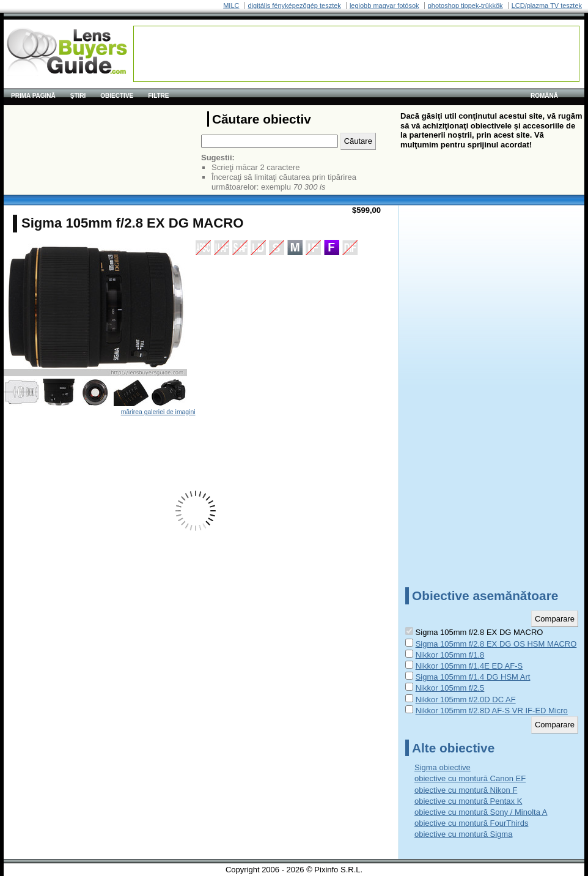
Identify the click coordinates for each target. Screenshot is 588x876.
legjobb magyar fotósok (384, 6)
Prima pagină (33, 96)
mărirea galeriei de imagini (158, 412)
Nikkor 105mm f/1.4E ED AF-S (469, 666)
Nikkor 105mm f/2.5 (450, 688)
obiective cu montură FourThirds (471, 823)
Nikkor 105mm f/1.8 (450, 655)
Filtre (158, 96)
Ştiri (78, 96)
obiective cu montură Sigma (463, 834)
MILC (231, 6)
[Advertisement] (356, 54)
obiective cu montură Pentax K (468, 801)
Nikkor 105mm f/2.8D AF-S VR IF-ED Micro (492, 711)
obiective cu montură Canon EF (470, 778)
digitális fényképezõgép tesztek (295, 6)
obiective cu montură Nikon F (466, 790)
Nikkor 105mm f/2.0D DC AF (466, 700)
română (544, 96)
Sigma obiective (443, 767)
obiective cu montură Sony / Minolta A (481, 812)
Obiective (117, 96)
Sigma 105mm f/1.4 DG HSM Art (473, 677)
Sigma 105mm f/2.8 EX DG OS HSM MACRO (496, 644)
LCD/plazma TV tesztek (547, 6)
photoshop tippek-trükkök (465, 6)
